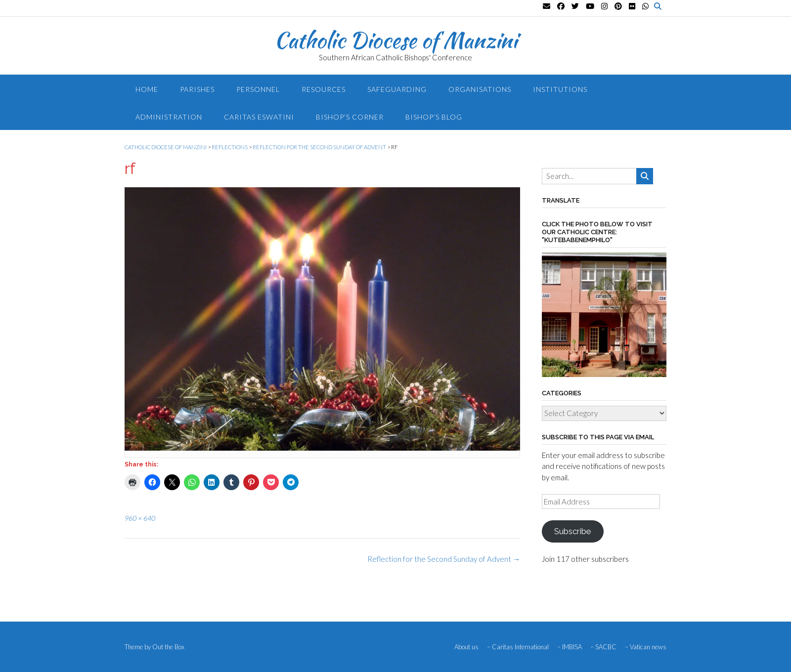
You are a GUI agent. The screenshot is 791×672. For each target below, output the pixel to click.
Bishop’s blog (434, 117)
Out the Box (168, 647)
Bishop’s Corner (350, 117)
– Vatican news (646, 647)
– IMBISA (570, 647)
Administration (169, 117)
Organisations (480, 89)
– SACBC (603, 647)
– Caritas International (518, 647)
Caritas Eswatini (259, 117)
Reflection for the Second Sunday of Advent (444, 559)
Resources (324, 89)
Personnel (258, 89)
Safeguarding (397, 89)
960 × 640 (140, 518)
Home (147, 89)
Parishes (197, 89)
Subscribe (572, 531)
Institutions (560, 89)
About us (466, 647)
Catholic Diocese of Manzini (396, 40)
